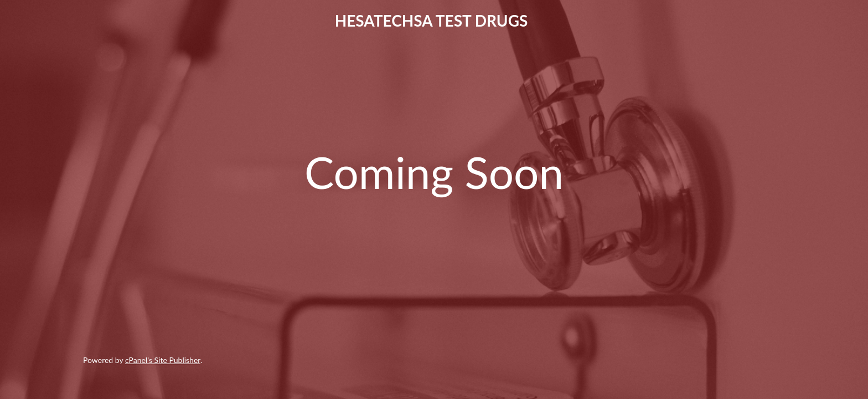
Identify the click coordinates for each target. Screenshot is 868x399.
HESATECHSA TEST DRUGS (432, 21)
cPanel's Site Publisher (163, 360)
